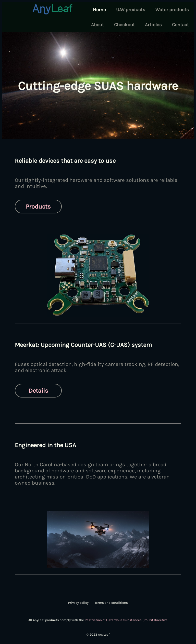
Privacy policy (78, 603)
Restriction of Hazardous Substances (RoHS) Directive (126, 620)
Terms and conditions (111, 603)
